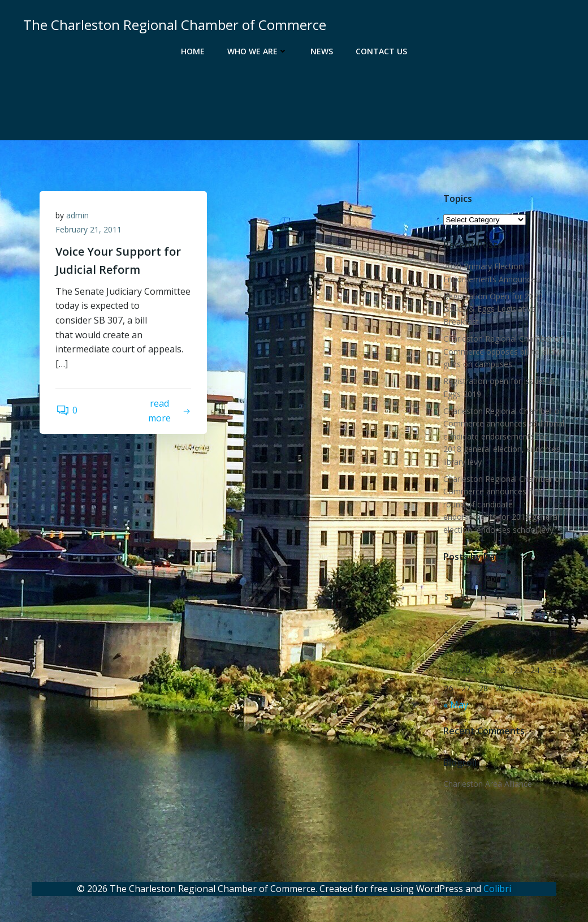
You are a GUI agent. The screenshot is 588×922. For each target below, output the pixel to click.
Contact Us (381, 51)
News (322, 51)
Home (193, 51)
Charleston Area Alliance (487, 784)
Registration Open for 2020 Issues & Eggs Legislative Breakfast (492, 309)
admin (79, 216)
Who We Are (258, 51)
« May (455, 705)
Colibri (497, 888)
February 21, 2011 (90, 231)
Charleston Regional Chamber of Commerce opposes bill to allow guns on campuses (502, 352)
